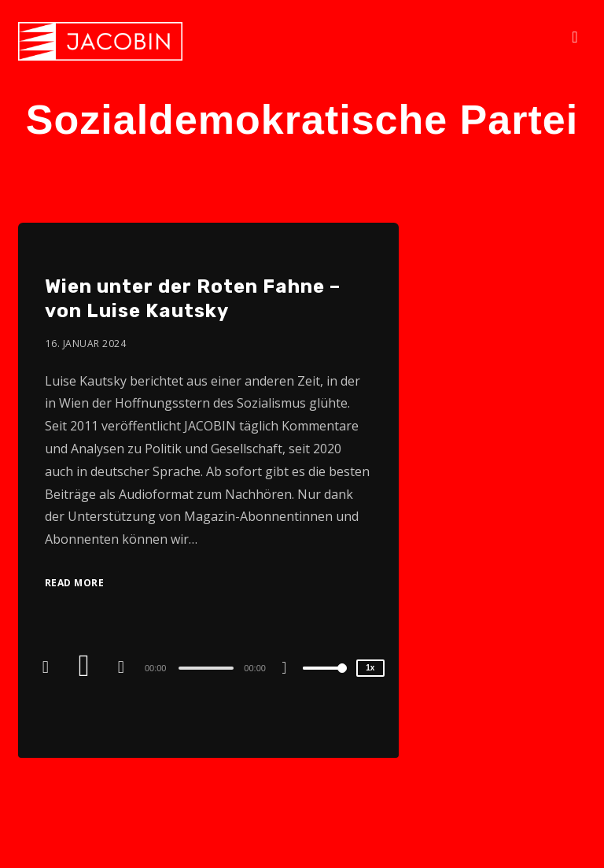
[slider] (206, 668)
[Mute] (290, 670)
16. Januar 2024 (86, 344)
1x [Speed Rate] (370, 668)
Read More (75, 583)
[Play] (86, 667)
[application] (208, 667)
